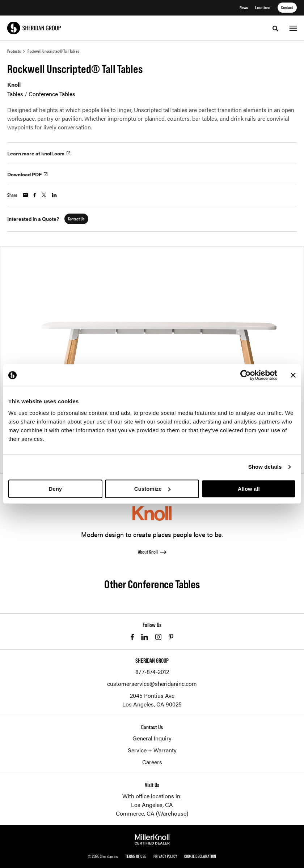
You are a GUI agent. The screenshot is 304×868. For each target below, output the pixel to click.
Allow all (249, 489)
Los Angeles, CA (152, 805)
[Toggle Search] (275, 29)
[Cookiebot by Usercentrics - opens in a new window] (246, 375)
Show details (265, 467)
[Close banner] (293, 375)
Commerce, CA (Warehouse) (152, 813)
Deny (55, 489)
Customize (152, 489)
